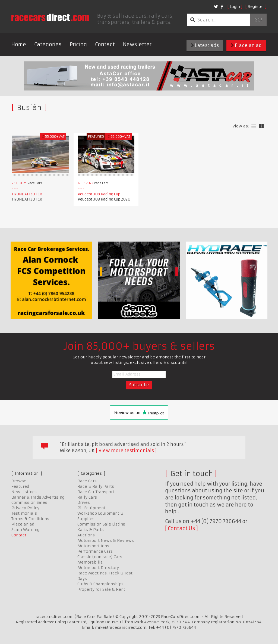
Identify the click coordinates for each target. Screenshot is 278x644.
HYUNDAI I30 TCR (27, 194)
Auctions (86, 535)
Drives (84, 502)
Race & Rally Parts (96, 486)
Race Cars (87, 481)
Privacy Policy (25, 508)
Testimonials (24, 513)
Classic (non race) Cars (100, 557)
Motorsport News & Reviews (106, 540)
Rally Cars (87, 497)
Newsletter (137, 44)
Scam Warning (25, 530)
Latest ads (205, 45)
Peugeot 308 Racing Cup (99, 194)
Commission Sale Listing (101, 524)
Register (256, 7)
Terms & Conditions (30, 519)
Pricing (78, 44)
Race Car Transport (96, 492)
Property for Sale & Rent (101, 589)
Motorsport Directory (98, 568)
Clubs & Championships (100, 584)
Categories (48, 44)
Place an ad (246, 45)
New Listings (24, 492)
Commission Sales (29, 502)
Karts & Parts (91, 530)
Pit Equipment (91, 508)
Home (19, 44)
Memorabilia (90, 562)
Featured (20, 486)
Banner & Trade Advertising (38, 497)
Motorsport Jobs (93, 546)
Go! (258, 20)
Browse (19, 481)
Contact (105, 44)
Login (235, 7)
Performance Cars (95, 551)
